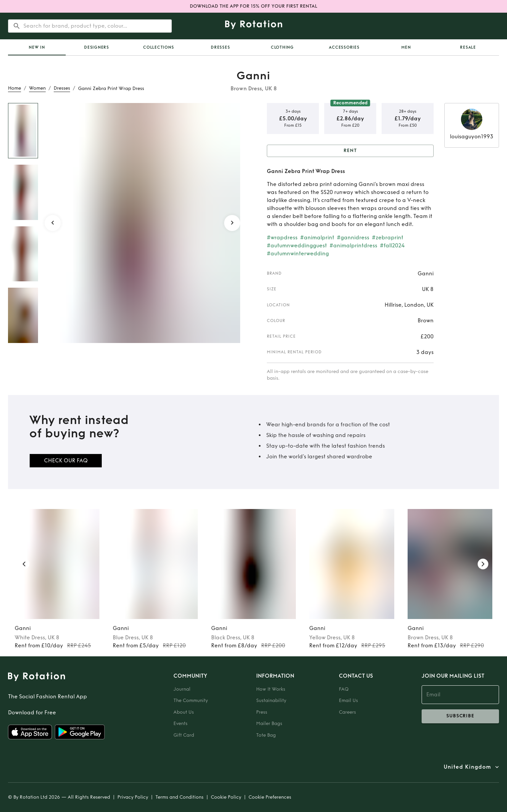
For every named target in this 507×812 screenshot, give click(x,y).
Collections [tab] (158, 47)
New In (37, 47)
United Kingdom (467, 767)
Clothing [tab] (282, 47)
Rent (350, 151)
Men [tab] (406, 47)
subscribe (460, 716)
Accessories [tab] (344, 47)
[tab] (37, 47)
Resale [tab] (468, 47)
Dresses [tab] (220, 47)
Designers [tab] (97, 47)
